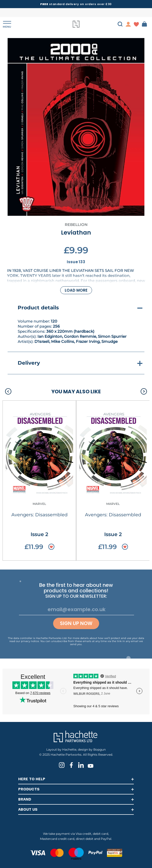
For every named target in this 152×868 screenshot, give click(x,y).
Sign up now (76, 623)
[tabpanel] (76, 127)
